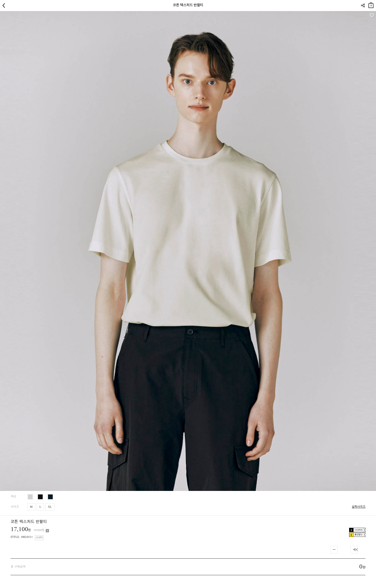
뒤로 (5, 6)
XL (50, 507)
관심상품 (372, 15)
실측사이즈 (359, 507)
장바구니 (371, 4)
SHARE (363, 6)
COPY (39, 538)
